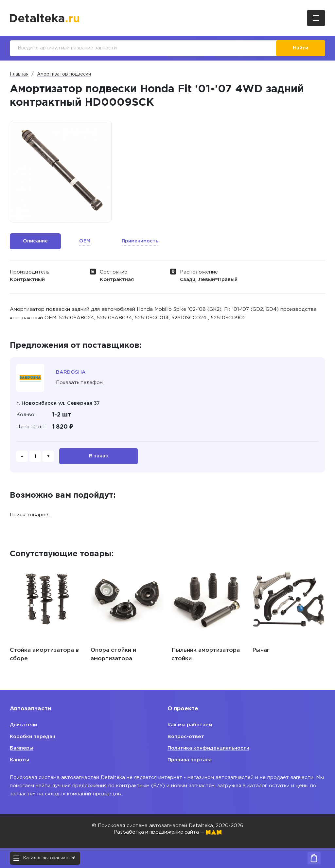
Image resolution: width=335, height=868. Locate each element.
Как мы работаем (191, 725)
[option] (61, 172)
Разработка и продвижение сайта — (167, 832)
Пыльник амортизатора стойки (206, 655)
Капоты (20, 760)
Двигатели (23, 725)
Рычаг (261, 651)
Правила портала (190, 760)
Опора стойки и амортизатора (113, 655)
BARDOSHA (71, 372)
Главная (19, 75)
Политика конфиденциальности (209, 748)
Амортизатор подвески (64, 75)
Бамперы (22, 748)
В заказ (99, 457)
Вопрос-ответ (186, 737)
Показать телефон (80, 383)
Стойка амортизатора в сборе (44, 655)
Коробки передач (33, 737)
